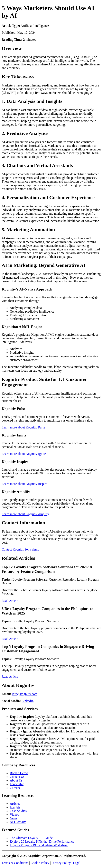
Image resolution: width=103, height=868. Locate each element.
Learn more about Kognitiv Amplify (25, 514)
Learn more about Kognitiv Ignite (24, 454)
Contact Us (17, 777)
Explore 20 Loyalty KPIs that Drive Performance (42, 842)
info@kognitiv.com (25, 694)
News (13, 818)
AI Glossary (18, 822)
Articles (15, 804)
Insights (15, 807)
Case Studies (18, 811)
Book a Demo (19, 773)
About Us (16, 780)
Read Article (10, 601)
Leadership (17, 784)
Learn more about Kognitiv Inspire (24, 484)
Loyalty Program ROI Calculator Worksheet (39, 845)
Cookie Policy (40, 863)
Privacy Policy (61, 863)
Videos (14, 815)
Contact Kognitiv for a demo (20, 549)
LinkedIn (28, 701)
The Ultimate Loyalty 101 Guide (31, 838)
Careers (15, 788)
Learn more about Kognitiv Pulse (23, 427)
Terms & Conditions (15, 863)
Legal (77, 863)
